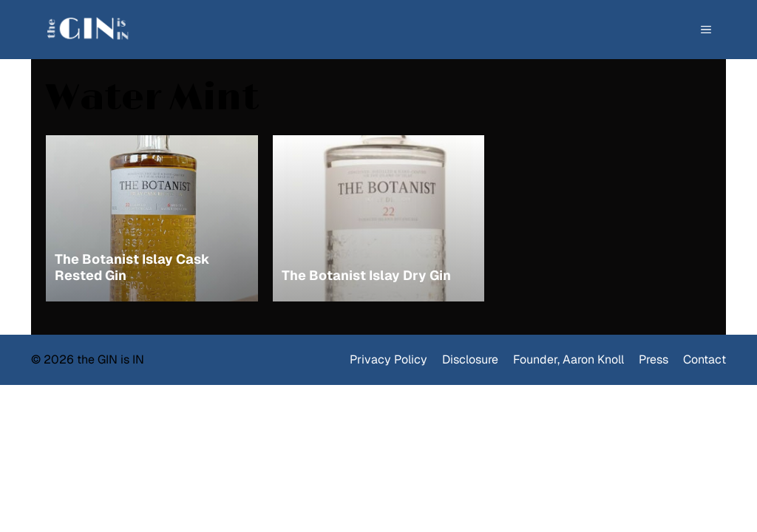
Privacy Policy (388, 359)
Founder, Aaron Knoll (568, 359)
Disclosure (470, 359)
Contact (705, 359)
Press (654, 359)
